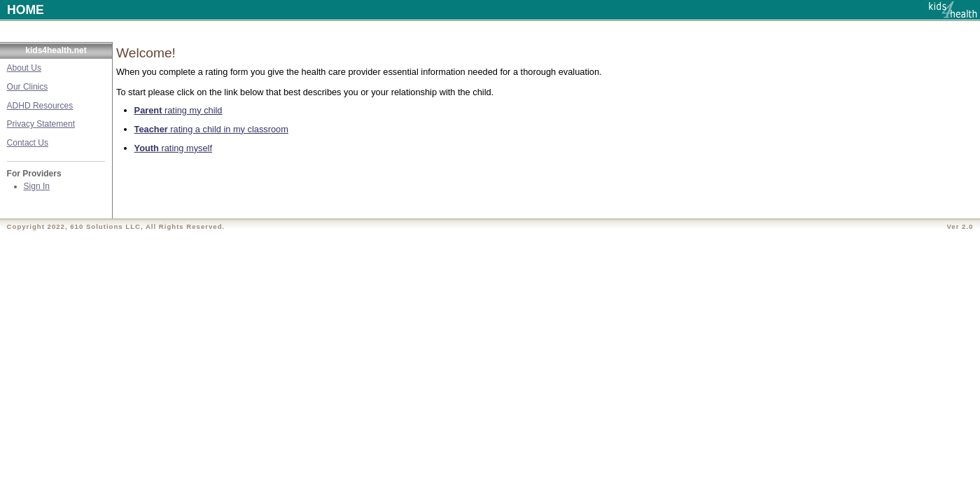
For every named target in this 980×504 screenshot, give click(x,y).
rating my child (178, 110)
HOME (26, 10)
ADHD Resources (40, 106)
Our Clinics (28, 87)
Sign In (37, 186)
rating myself (173, 148)
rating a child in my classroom (211, 129)
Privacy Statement (41, 124)
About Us (24, 68)
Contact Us (28, 143)
